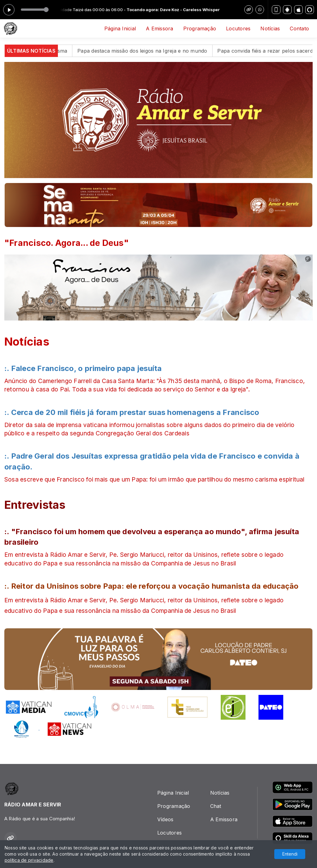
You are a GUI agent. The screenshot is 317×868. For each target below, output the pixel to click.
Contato (299, 28)
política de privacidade (29, 860)
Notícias (270, 28)
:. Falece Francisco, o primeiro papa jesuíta (83, 368)
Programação (200, 28)
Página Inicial (120, 28)
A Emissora (159, 28)
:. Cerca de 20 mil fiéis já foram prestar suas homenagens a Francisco (132, 412)
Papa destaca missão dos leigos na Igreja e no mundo (155, 51)
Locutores (238, 28)
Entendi (290, 854)
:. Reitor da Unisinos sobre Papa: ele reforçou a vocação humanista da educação (152, 586)
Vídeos (165, 819)
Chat (216, 806)
